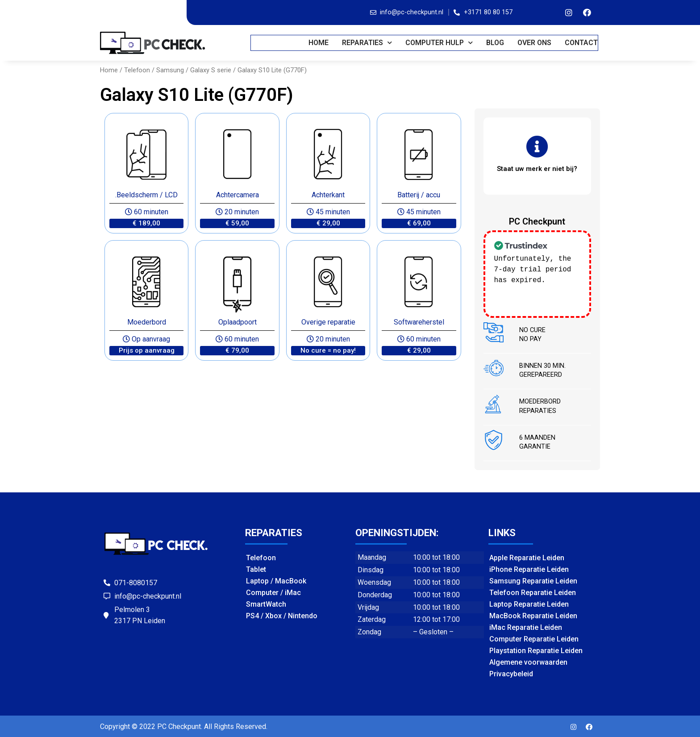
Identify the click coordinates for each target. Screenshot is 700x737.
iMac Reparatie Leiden (526, 627)
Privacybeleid (511, 673)
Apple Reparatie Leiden (527, 557)
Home (319, 43)
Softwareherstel (419, 322)
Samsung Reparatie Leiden (533, 580)
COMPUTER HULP (440, 43)
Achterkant (328, 195)
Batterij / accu (419, 195)
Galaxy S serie (211, 70)
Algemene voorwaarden (528, 661)
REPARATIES (367, 43)
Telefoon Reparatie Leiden (533, 592)
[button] (146, 223)
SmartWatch (266, 603)
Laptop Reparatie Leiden (529, 603)
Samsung (170, 70)
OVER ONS (535, 43)
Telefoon (137, 70)
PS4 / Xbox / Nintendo (282, 615)
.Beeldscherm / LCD (146, 195)
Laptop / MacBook (276, 580)
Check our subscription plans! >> (533, 290)
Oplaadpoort (237, 322)
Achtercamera (237, 195)
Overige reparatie (328, 322)
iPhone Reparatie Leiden (529, 568)
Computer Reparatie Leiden (534, 638)
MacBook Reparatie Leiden (533, 615)
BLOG (496, 43)
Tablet (256, 568)
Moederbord (147, 322)
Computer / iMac (273, 592)
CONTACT (582, 43)
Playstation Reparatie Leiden (536, 650)
